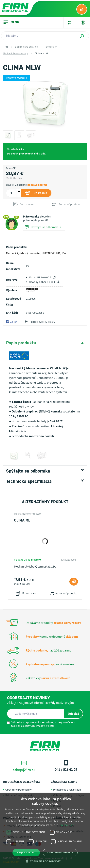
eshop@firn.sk (24, 766)
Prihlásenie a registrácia (67, 790)
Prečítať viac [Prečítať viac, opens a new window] (67, 825)
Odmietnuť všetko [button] (60, 852)
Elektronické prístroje (26, 47)
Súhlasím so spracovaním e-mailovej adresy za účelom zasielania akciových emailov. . (41, 724)
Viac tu (50, 726)
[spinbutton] (11, 193)
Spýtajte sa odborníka (43, 227)
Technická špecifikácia (29, 481)
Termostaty (51, 47)
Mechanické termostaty (15, 54)
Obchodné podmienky (18, 790)
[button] (45, 861)
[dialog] (45, 831)
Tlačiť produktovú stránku (40, 322)
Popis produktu (21, 342)
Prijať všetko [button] (26, 852)
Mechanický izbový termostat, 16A (35, 567)
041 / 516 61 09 (66, 766)
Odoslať (73, 714)
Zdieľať (12, 322)
